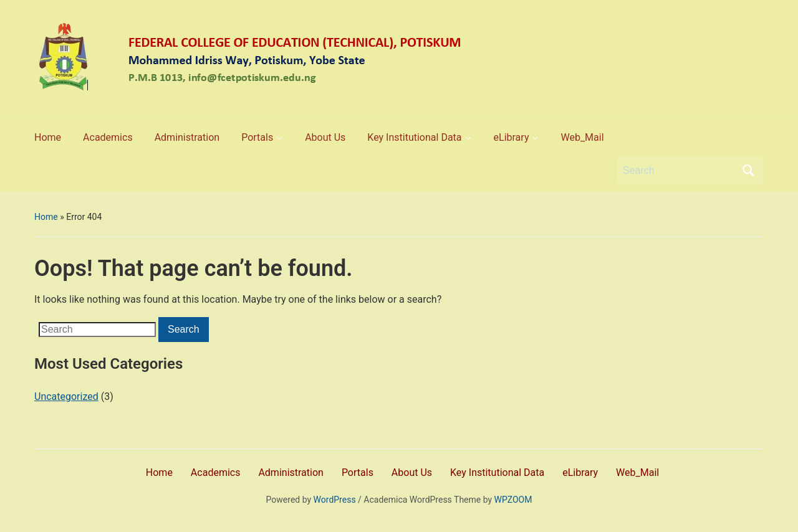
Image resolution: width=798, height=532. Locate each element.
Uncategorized (66, 397)
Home (46, 217)
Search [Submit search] (748, 171)
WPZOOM (513, 500)
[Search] (679, 171)
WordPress (335, 500)
